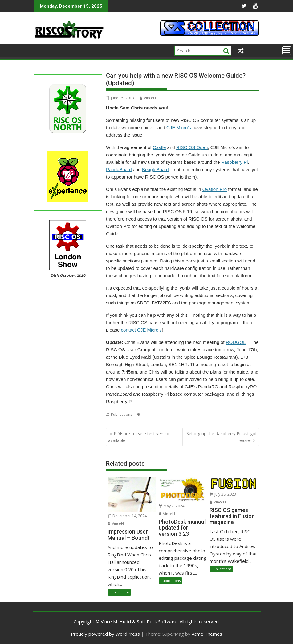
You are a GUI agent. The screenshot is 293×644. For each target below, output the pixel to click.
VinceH (148, 98)
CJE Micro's (152, 414)
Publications (122, 414)
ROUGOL (236, 342)
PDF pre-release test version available (139, 437)
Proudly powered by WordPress (105, 634)
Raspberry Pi (235, 162)
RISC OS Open (192, 147)
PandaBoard (119, 169)
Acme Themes (207, 634)
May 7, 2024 (171, 506)
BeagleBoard (155, 169)
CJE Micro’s (179, 128)
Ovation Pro (215, 189)
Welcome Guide (196, 414)
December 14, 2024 (127, 516)
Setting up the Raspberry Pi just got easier (222, 437)
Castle (159, 147)
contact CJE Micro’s (141, 330)
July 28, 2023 (223, 494)
